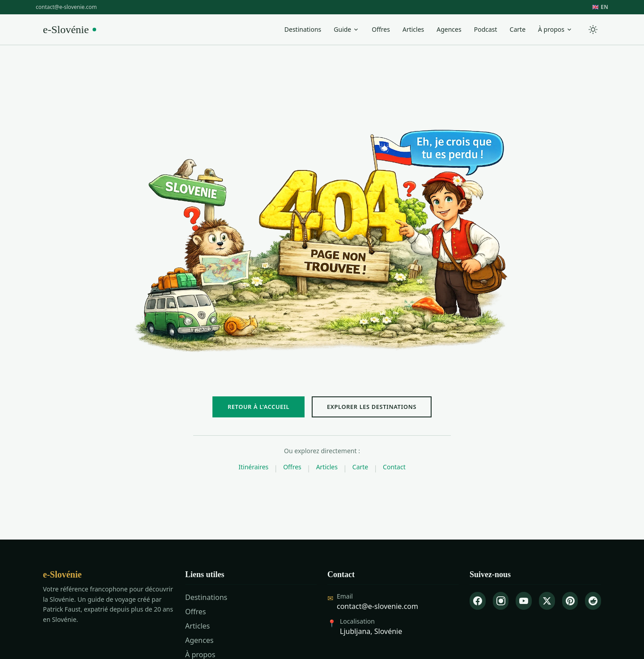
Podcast (486, 29)
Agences (449, 29)
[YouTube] (524, 601)
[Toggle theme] (593, 30)
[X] (547, 601)
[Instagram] (501, 601)
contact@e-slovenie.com (66, 7)
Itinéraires (253, 467)
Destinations (303, 29)
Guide (346, 29)
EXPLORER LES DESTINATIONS (372, 407)
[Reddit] (593, 601)
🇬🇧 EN (600, 7)
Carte (518, 29)
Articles (413, 29)
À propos (555, 29)
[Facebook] (478, 601)
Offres (381, 29)
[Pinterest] (570, 601)
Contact (394, 467)
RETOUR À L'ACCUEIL (258, 407)
